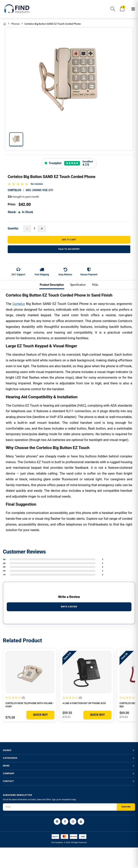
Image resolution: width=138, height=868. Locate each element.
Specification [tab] (78, 285)
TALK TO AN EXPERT (69, 249)
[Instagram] (73, 821)
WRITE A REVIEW (69, 607)
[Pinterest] (57, 821)
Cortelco (14, 190)
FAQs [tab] (95, 285)
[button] (113, 10)
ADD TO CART (69, 240)
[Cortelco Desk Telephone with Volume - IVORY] (30, 672)
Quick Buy (40, 715)
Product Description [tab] (52, 285)
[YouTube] (81, 821)
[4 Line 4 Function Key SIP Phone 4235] (87, 672)
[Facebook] (65, 821)
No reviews (37, 184)
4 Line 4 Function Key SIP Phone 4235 (84, 703)
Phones (15, 24)
